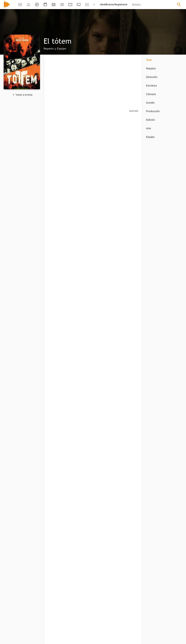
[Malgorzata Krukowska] (107, 233)
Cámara (151, 94)
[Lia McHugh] (129, 188)
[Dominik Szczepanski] (59, 365)
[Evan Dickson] (129, 277)
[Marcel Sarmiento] (81, 426)
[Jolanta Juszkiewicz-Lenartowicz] (59, 233)
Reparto (151, 68)
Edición (150, 120)
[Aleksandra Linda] (59, 277)
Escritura (151, 85)
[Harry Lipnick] (81, 543)
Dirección (152, 77)
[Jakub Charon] (59, 426)
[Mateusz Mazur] (59, 321)
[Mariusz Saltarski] (83, 321)
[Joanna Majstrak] (107, 277)
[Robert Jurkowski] (107, 188)
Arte (149, 128)
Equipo (150, 137)
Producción (153, 111)
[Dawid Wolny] (105, 365)
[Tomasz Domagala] (83, 602)
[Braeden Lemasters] (83, 233)
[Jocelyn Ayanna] (83, 277)
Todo (149, 60)
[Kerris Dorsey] (83, 146)
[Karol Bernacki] (59, 146)
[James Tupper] (83, 188)
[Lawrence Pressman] (129, 233)
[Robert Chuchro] (107, 146)
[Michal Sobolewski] (129, 321)
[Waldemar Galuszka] (59, 188)
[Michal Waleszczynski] (83, 365)
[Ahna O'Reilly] (129, 146)
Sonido (150, 103)
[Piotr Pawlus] (59, 543)
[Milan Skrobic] (107, 321)
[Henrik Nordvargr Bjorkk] (59, 602)
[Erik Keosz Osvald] (107, 602)
